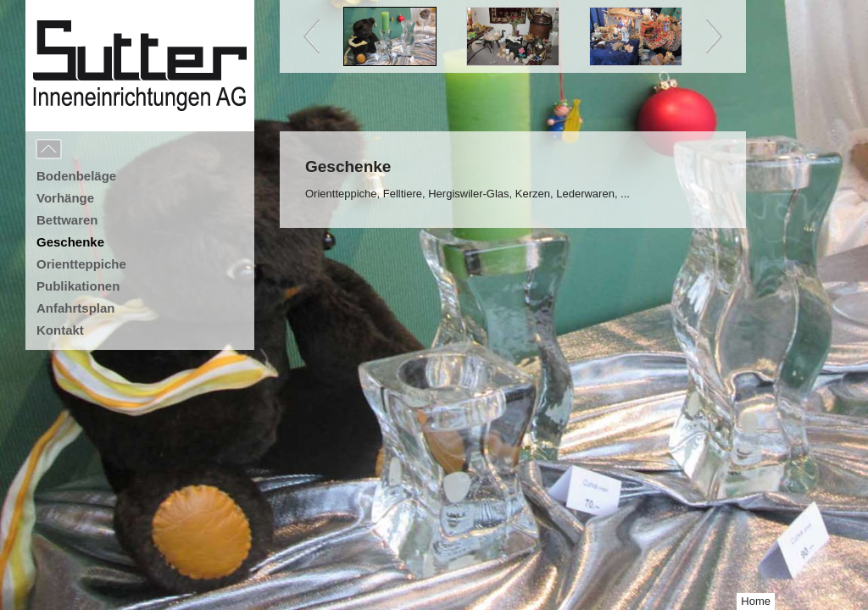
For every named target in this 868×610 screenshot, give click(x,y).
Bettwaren (67, 220)
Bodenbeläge (76, 176)
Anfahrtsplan (76, 308)
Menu (86, 150)
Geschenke (70, 242)
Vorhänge (65, 198)
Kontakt (60, 330)
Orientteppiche (81, 264)
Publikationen (78, 286)
